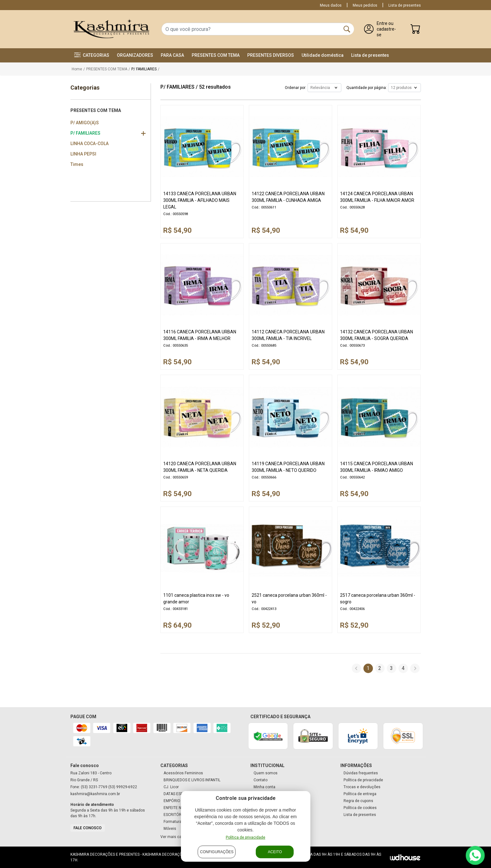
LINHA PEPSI (83, 154)
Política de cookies (360, 808)
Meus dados (331, 5)
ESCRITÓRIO (174, 815)
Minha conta (264, 787)
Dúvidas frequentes (361, 773)
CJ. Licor (171, 787)
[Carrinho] (416, 30)
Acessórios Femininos (183, 773)
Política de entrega (360, 794)
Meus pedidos (365, 5)
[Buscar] (347, 29)
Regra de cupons (358, 801)
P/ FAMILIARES (85, 133)
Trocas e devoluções (362, 787)
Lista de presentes (405, 5)
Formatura (173, 822)
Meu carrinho (265, 794)
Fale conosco (88, 828)
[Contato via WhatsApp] (475, 855)
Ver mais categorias (178, 837)
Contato (260, 780)
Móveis (170, 829)
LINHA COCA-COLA (90, 144)
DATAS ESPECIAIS (179, 794)
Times (77, 164)
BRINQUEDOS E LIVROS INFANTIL (192, 780)
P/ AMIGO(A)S (85, 123)
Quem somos (266, 773)
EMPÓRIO (172, 801)
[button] (92, 55)
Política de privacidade (363, 780)
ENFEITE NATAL (177, 808)
